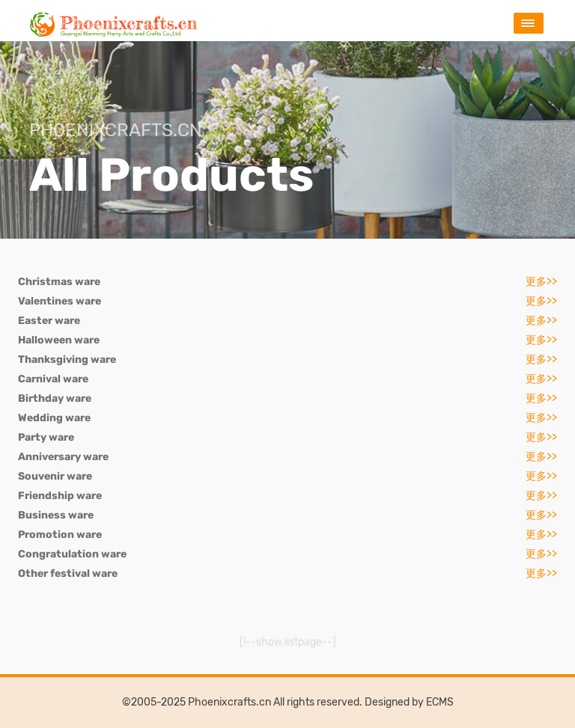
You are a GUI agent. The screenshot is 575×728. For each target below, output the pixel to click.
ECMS (440, 702)
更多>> (541, 282)
